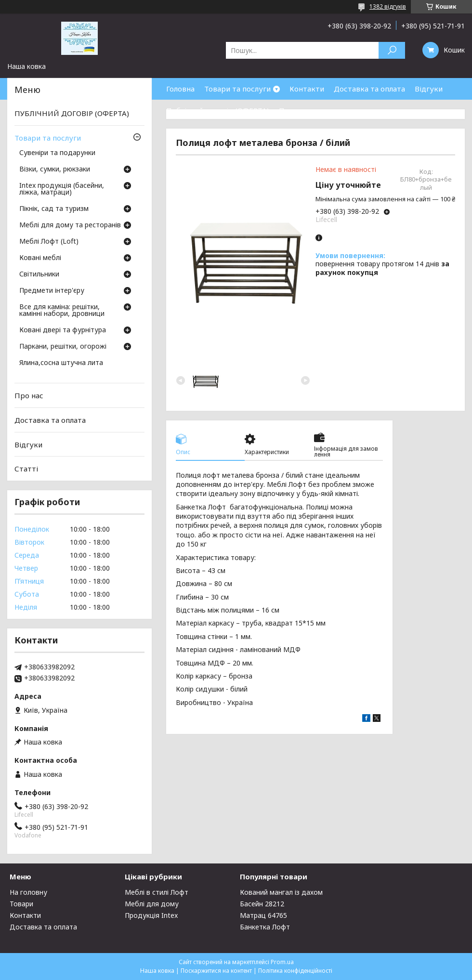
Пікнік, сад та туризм (54, 209)
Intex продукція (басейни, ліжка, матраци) (62, 189)
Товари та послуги (237, 89)
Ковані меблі (40, 258)
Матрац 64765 (263, 915)
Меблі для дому (152, 904)
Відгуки (429, 89)
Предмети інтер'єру (52, 291)
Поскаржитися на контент (216, 971)
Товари (21, 904)
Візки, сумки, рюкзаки (55, 170)
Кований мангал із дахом (281, 892)
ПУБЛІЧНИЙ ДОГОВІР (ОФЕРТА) (72, 113)
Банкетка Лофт (265, 927)
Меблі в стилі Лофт (157, 892)
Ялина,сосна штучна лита (61, 363)
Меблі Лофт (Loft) (49, 242)
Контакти (307, 89)
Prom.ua (282, 962)
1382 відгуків (388, 7)
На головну (28, 892)
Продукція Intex (151, 915)
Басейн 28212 (262, 904)
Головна (180, 89)
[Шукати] (392, 50)
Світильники (39, 274)
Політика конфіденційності (295, 971)
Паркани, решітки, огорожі (63, 347)
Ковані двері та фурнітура (63, 330)
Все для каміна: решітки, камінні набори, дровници (62, 311)
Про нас (293, 110)
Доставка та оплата (369, 89)
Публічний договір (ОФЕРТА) (218, 110)
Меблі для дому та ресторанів (70, 225)
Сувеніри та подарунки (57, 153)
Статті (26, 469)
